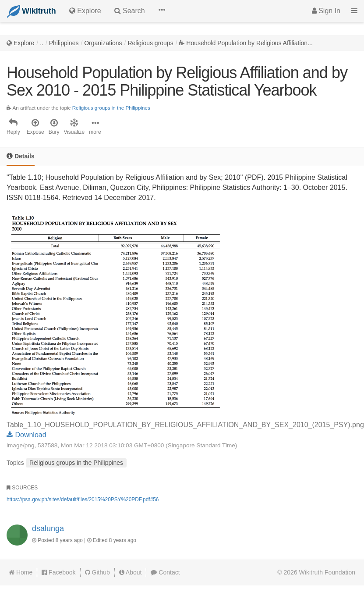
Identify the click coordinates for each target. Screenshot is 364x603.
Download (27, 435)
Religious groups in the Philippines (111, 108)
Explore (24, 43)
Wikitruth (327, 572)
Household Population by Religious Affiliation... (249, 43)
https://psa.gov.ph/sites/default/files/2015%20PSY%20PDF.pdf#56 (83, 500)
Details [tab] (21, 156)
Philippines (64, 43)
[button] (162, 11)
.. (42, 43)
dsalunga (48, 528)
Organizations (103, 43)
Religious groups (150, 43)
